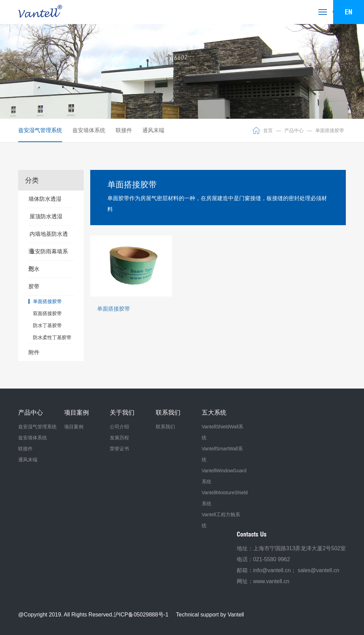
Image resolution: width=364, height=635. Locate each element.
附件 (51, 353)
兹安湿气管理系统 (40, 130)
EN (349, 12)
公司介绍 (119, 427)
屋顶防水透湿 (46, 216)
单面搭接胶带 (330, 130)
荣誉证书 (119, 449)
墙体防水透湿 (51, 199)
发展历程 (119, 438)
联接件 (124, 130)
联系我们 (165, 427)
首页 (268, 130)
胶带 (51, 287)
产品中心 (294, 130)
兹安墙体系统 (89, 130)
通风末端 (153, 130)
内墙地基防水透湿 (48, 237)
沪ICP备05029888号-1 (141, 615)
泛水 (51, 269)
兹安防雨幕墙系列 (48, 254)
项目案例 (74, 427)
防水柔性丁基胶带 (52, 337)
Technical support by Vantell (210, 615)
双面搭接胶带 (47, 313)
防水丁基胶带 (47, 325)
